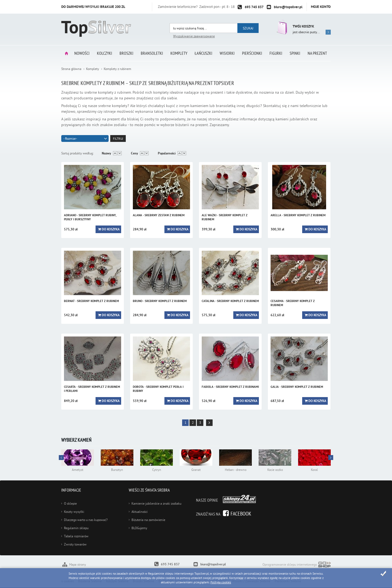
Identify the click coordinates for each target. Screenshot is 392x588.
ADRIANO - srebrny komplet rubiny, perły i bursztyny (90, 217)
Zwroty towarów (75, 544)
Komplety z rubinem (117, 69)
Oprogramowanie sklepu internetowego (297, 565)
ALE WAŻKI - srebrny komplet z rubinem (225, 217)
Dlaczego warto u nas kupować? (86, 520)
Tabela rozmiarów (76, 536)
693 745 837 (254, 7)
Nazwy (106, 153)
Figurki (276, 53)
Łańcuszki (203, 53)
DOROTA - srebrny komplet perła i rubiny (158, 389)
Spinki (295, 53)
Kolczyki (105, 53)
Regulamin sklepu (76, 528)
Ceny (134, 153)
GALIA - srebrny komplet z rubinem (297, 387)
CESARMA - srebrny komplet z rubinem (293, 303)
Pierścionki (252, 53)
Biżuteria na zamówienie (148, 520)
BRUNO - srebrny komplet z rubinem (160, 301)
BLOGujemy (139, 528)
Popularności (167, 153)
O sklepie (70, 503)
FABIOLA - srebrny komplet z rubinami (230, 387)
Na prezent (317, 53)
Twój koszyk (303, 26)
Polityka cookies (221, 582)
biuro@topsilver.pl (288, 7)
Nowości (82, 53)
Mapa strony (78, 564)
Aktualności (140, 512)
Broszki (126, 53)
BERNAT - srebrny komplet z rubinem (91, 301)
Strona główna (66, 53)
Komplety (179, 53)
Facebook (241, 514)
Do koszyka (111, 229)
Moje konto (321, 7)
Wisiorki (227, 53)
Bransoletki (152, 53)
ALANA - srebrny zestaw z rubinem (159, 215)
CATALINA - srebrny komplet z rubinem (230, 301)
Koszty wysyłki (74, 512)
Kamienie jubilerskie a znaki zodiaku (156, 503)
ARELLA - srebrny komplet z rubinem (298, 215)
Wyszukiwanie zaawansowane (194, 36)
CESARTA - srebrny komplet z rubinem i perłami (92, 389)
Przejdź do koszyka (281, 27)
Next (61, 458)
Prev (331, 458)
